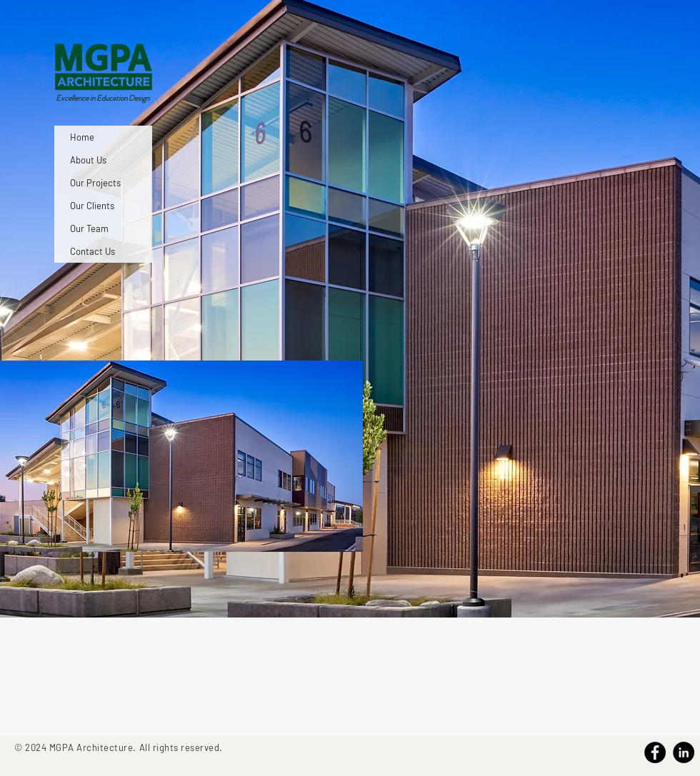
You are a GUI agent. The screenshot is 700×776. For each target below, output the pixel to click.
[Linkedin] (684, 752)
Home (82, 137)
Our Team (89, 228)
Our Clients (92, 206)
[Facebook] (655, 752)
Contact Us (92, 251)
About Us (88, 160)
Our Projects (95, 183)
